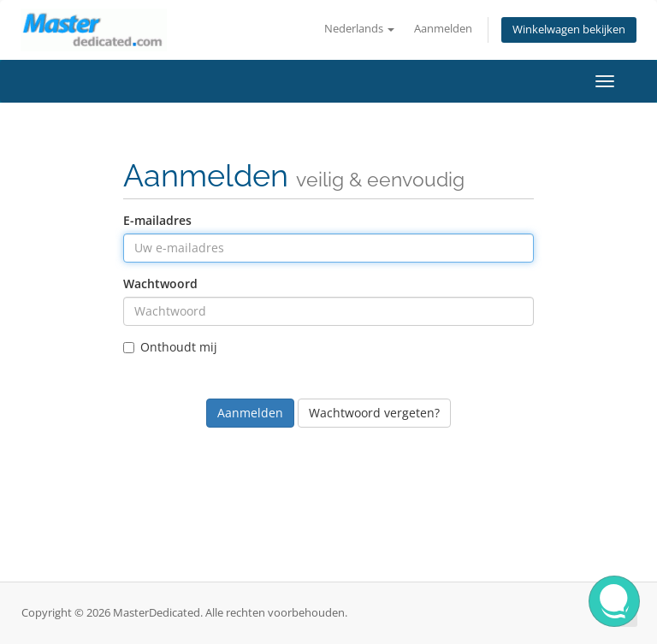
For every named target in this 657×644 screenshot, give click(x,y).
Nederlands (359, 29)
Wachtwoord (160, 284)
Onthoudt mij (170, 347)
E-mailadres (157, 220)
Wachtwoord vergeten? (374, 413)
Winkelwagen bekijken (569, 30)
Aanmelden (443, 29)
